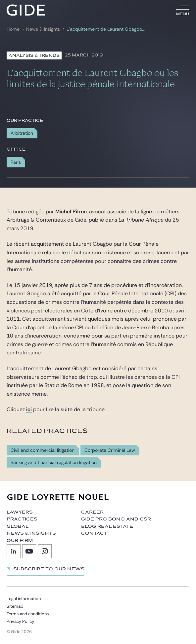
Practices (22, 519)
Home (13, 29)
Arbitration (22, 133)
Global (18, 526)
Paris (16, 162)
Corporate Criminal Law (110, 450)
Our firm (20, 541)
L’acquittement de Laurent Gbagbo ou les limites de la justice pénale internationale (106, 29)
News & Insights (43, 29)
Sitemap (15, 606)
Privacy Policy (20, 621)
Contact (94, 533)
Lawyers (20, 512)
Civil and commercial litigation (43, 450)
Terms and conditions (28, 614)
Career (92, 512)
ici (29, 409)
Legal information (24, 599)
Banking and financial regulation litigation (54, 463)
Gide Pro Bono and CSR (116, 519)
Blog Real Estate (107, 526)
